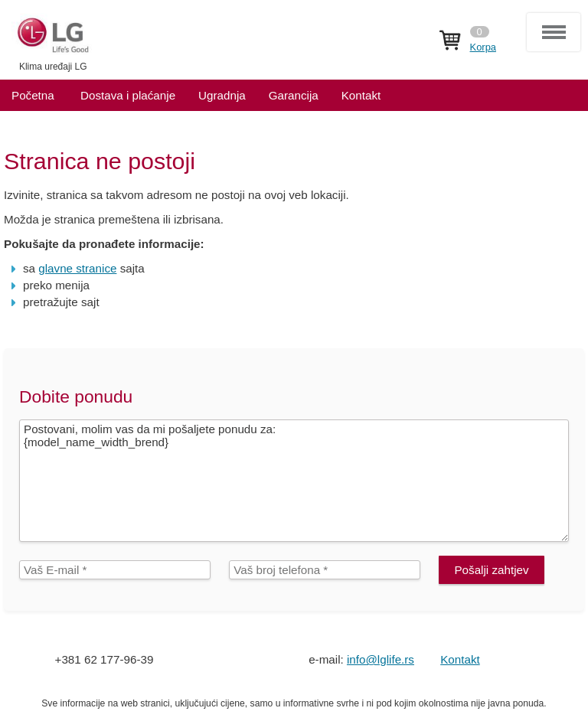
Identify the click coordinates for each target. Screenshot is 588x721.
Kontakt (460, 659)
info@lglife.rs (381, 659)
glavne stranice (77, 268)
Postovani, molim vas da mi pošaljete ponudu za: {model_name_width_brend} (294, 481)
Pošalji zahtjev (491, 570)
